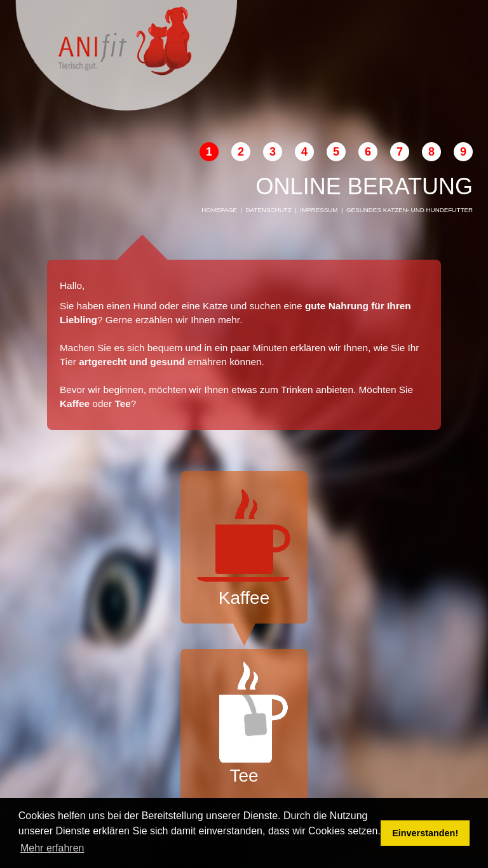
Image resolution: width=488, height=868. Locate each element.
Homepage (219, 210)
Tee (244, 724)
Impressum (319, 210)
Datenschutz (269, 210)
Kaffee (244, 546)
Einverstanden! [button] (425, 833)
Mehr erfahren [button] (52, 848)
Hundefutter (450, 210)
